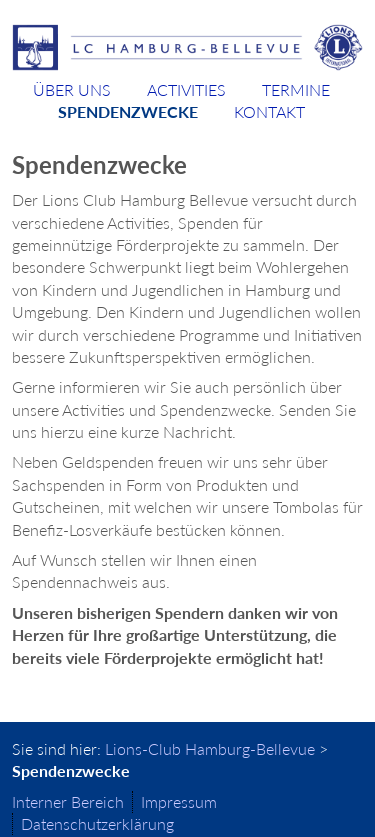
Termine (296, 89)
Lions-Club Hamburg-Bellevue (210, 748)
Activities (186, 89)
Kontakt (269, 111)
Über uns (72, 89)
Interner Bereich (68, 801)
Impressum (179, 801)
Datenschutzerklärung (97, 823)
